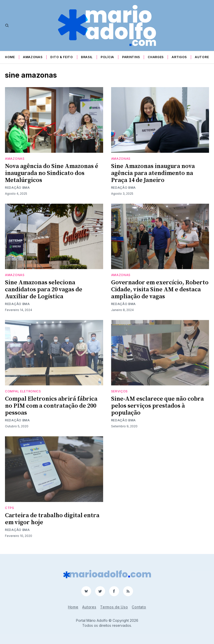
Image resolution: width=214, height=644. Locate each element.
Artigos (179, 57)
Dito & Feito (62, 57)
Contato (139, 607)
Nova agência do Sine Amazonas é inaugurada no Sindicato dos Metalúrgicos (52, 173)
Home (10, 57)
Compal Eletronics (23, 391)
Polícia (107, 57)
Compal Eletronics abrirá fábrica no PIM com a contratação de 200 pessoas (51, 406)
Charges (156, 57)
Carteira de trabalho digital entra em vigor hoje (52, 519)
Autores (203, 57)
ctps (10, 508)
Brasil (87, 57)
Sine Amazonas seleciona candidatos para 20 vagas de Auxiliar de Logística (44, 290)
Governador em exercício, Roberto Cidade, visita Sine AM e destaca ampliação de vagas (160, 290)
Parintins (131, 57)
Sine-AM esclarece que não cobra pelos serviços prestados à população (157, 406)
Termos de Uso (114, 607)
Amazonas (33, 57)
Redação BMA (17, 188)
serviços (120, 391)
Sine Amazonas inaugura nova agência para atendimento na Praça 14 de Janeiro (153, 173)
